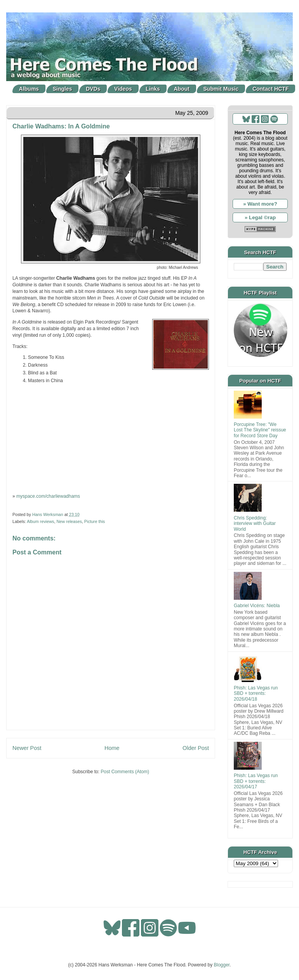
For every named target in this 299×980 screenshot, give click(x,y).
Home (112, 748)
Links (153, 89)
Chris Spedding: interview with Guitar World (255, 524)
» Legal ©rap (260, 217)
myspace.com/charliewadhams (48, 496)
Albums (29, 89)
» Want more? (260, 204)
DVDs (93, 89)
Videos (123, 89)
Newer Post (27, 748)
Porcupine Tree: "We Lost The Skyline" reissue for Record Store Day (260, 430)
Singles (63, 89)
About (182, 89)
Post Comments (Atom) (125, 772)
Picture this (95, 521)
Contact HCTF (270, 89)
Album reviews (40, 521)
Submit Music (221, 89)
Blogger (222, 965)
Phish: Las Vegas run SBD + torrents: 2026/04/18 (256, 693)
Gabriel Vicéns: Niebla (257, 606)
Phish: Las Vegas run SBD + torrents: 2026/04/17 (256, 781)
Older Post (196, 748)
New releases (69, 521)
